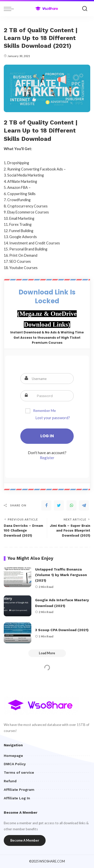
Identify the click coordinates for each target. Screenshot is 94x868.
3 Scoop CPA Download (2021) (62, 630)
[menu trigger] (10, 9)
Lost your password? (53, 418)
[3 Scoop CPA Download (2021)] (18, 633)
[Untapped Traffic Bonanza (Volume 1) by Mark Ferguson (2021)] (18, 577)
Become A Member (25, 840)
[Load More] (47, 653)
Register (47, 458)
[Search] (85, 9)
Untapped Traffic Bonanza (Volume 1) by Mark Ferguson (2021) (61, 575)
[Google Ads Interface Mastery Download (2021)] (18, 606)
